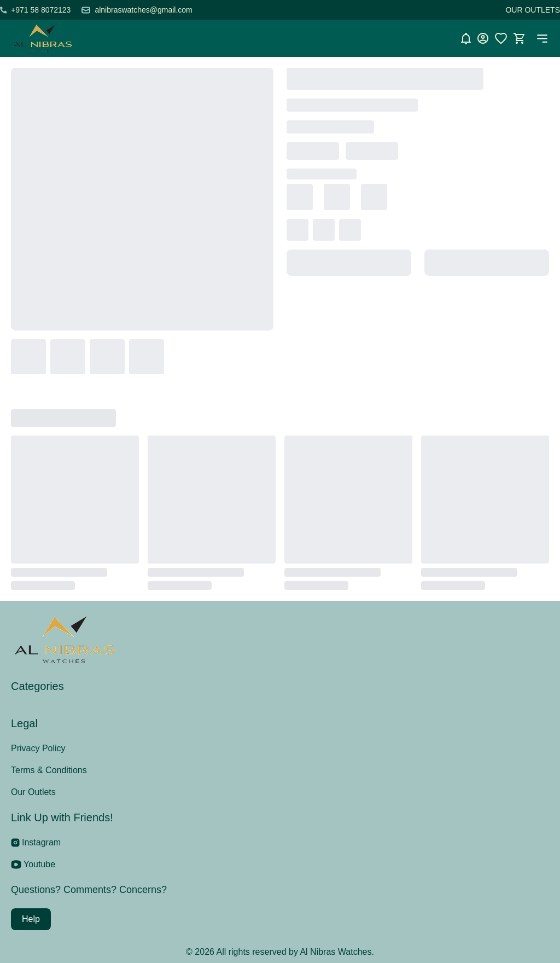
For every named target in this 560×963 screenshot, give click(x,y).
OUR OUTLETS (533, 10)
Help (31, 919)
